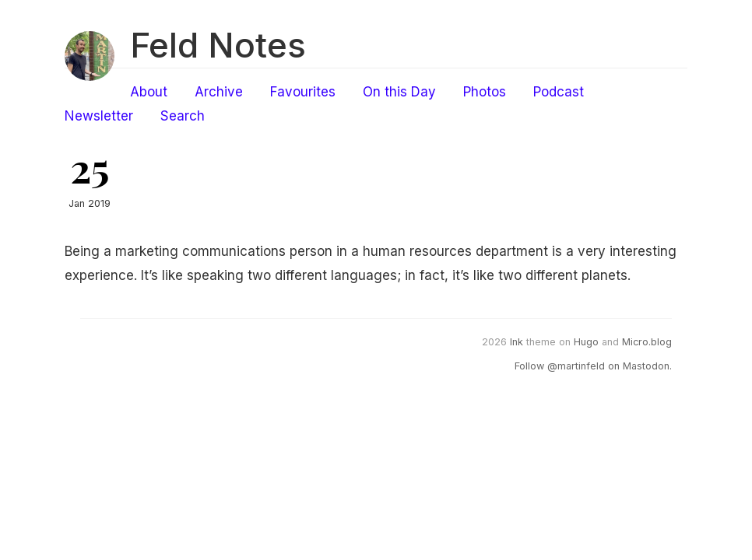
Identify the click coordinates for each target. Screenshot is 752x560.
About (149, 92)
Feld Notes (218, 45)
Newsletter (99, 116)
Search (183, 116)
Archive (219, 92)
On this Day (399, 92)
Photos (485, 92)
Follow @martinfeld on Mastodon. (593, 366)
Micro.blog (647, 342)
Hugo (586, 342)
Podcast (559, 92)
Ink (517, 342)
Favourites (303, 92)
